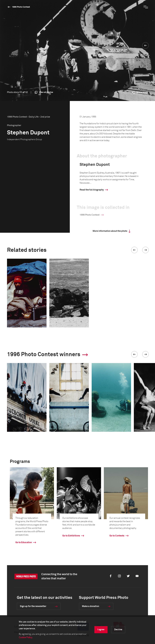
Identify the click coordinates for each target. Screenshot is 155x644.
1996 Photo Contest (21, 7)
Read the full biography (92, 190)
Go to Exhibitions (71, 536)
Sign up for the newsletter (33, 606)
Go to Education (24, 542)
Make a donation (91, 606)
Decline (118, 630)
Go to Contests (117, 536)
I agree (101, 630)
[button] (134, 250)
